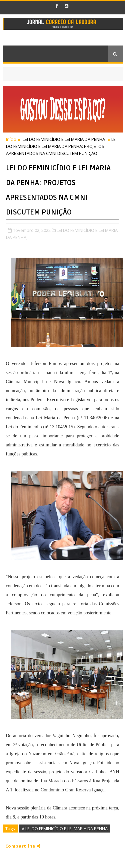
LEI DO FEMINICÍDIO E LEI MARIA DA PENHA (64, 139)
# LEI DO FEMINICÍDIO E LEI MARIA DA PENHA (65, 829)
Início (11, 139)
